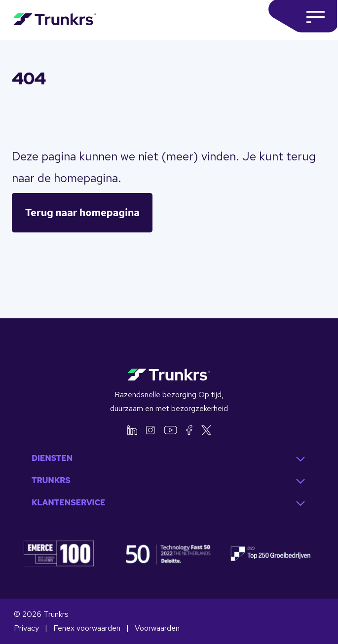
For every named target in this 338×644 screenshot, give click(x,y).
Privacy (27, 628)
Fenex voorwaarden (88, 628)
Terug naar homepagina (82, 213)
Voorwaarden (157, 628)
